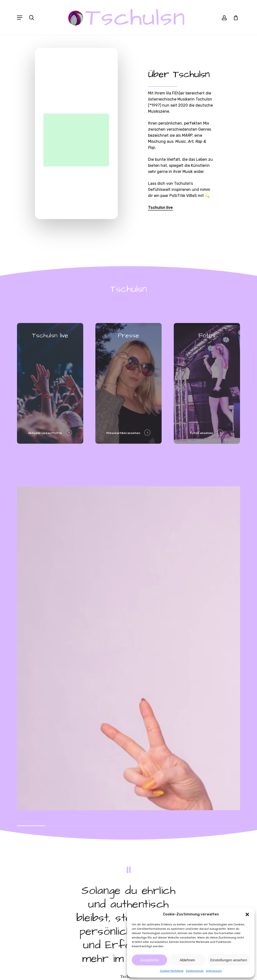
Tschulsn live (160, 207)
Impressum (214, 971)
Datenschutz (195, 971)
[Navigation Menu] (20, 17)
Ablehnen (187, 960)
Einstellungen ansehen (229, 960)
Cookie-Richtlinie (172, 971)
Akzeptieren (149, 960)
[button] (247, 914)
